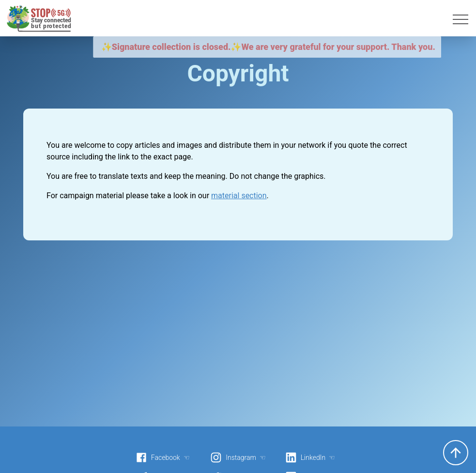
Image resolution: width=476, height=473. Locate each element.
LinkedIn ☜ (310, 457)
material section (239, 196)
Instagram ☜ (238, 457)
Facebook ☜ (163, 457)
